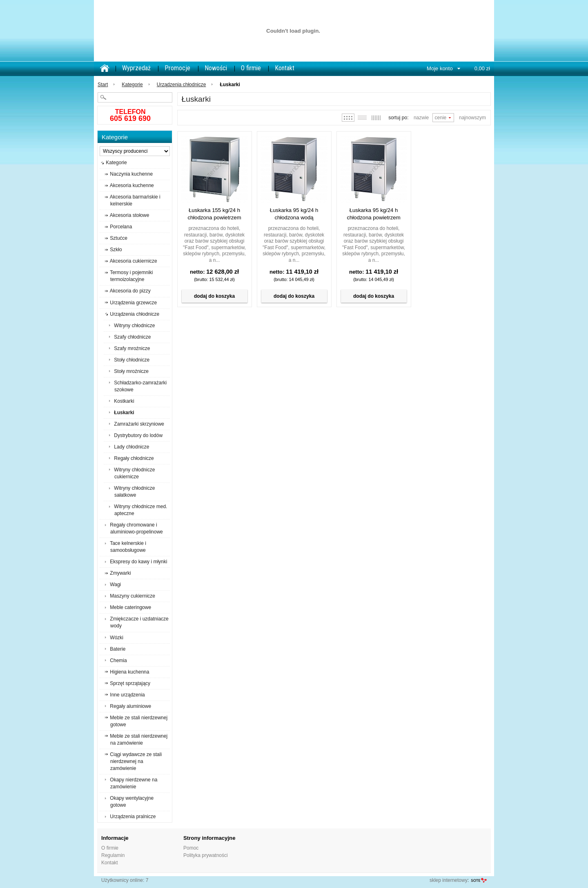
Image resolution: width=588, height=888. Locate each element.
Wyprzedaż (136, 68)
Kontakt (285, 68)
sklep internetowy (449, 880)
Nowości (216, 68)
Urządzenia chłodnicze (182, 85)
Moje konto (440, 68)
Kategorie (132, 85)
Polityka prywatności (206, 855)
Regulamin (113, 855)
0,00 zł (482, 68)
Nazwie (421, 118)
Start (103, 85)
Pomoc (191, 848)
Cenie (441, 118)
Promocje (177, 68)
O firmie (251, 68)
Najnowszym (472, 118)
